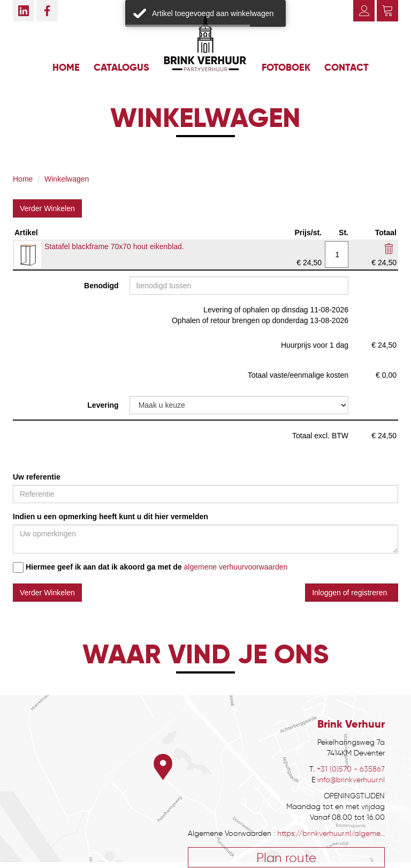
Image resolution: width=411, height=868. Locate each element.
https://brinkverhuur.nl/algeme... (331, 833)
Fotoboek (286, 67)
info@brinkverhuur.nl (351, 780)
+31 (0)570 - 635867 (351, 769)
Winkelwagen (67, 179)
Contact (347, 67)
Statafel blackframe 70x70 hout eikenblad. (114, 246)
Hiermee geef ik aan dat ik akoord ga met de (97, 567)
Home (66, 67)
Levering (103, 405)
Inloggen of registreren (352, 593)
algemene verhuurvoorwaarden (236, 567)
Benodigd (101, 286)
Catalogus (121, 67)
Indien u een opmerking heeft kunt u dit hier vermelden (111, 517)
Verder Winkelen (47, 208)
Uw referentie (37, 477)
